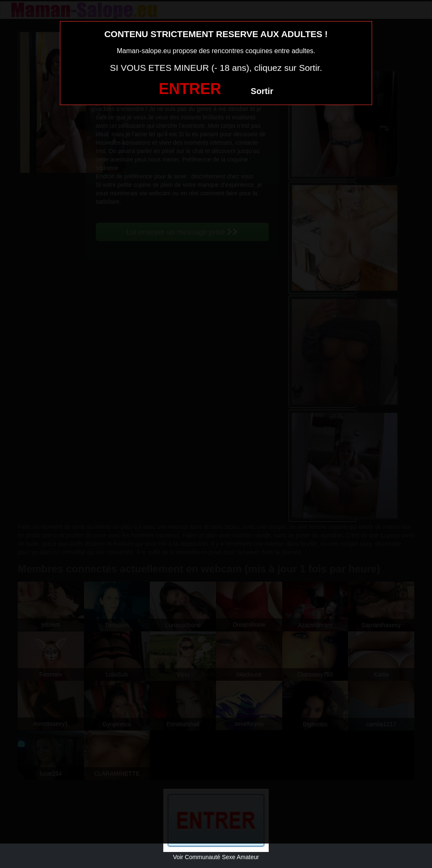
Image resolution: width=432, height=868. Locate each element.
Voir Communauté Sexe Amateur (216, 857)
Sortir (262, 91)
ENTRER (190, 89)
